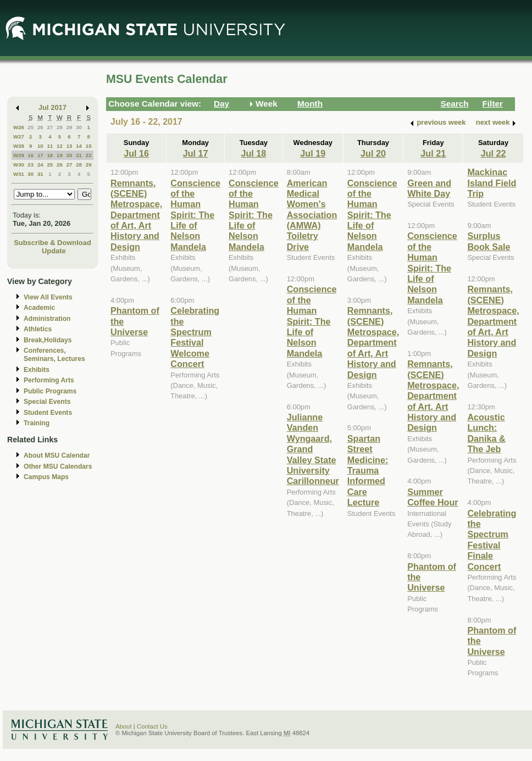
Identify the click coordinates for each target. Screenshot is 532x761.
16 (31, 155)
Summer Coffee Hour (433, 497)
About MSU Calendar (57, 456)
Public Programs (50, 391)
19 (60, 155)
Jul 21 (433, 153)
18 (50, 155)
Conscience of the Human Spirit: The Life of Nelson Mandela (195, 215)
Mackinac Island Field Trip (492, 183)
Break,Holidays (48, 340)
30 (79, 127)
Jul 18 (253, 153)
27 (50, 127)
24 (40, 165)
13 (70, 146)
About (124, 726)
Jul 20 (373, 153)
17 (40, 155)
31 (40, 174)
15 (89, 146)
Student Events (48, 413)
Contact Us (152, 726)
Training (37, 423)
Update (54, 251)
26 (40, 127)
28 (60, 127)
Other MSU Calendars (58, 466)
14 (79, 146)
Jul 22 (494, 153)
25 (31, 127)
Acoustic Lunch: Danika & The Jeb (486, 433)
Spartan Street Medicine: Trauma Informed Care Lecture (368, 470)
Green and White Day (429, 188)
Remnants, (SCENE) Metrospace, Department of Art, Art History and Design (136, 215)
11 (50, 146)
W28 (19, 146)
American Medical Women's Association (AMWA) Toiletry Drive (312, 215)
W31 (19, 174)
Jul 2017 (52, 107)
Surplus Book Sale (489, 241)
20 (70, 155)
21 (79, 155)
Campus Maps (46, 477)
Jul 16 (136, 153)
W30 (19, 165)
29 (70, 127)
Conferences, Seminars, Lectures (54, 355)
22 (89, 155)
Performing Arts (49, 380)
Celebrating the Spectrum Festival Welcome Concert (195, 337)
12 (60, 146)
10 (40, 146)
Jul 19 (313, 153)
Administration (47, 319)
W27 (19, 137)
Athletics (38, 329)
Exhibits (37, 370)
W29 (19, 155)
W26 (19, 127)
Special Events (47, 402)
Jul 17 (196, 153)
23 (31, 165)
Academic (39, 308)
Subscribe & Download (52, 243)
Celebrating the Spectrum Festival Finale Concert (492, 540)
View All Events (48, 297)
